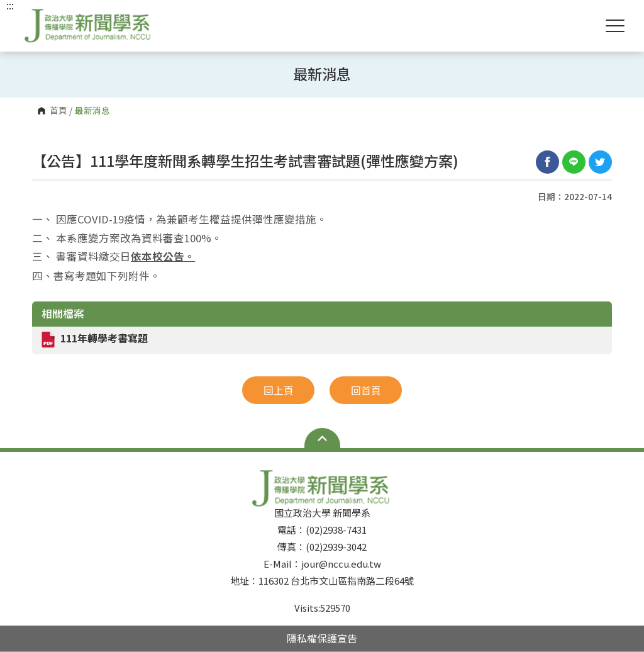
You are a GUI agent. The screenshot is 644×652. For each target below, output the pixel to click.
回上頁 (279, 390)
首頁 (58, 111)
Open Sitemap (322, 438)
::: (10, 5)
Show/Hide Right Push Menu (615, 26)
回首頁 (366, 390)
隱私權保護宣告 (322, 638)
